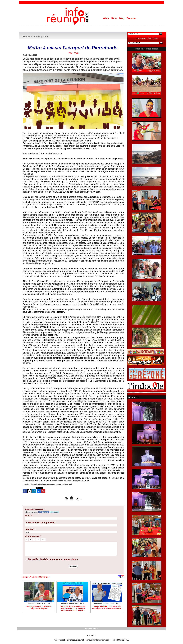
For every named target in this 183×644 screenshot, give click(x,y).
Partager (79, 499)
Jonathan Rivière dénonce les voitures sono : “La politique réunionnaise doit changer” (73, 609)
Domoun (131, 18)
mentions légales (91, 628)
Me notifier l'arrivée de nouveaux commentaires (53, 559)
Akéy (106, 18)
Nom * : (29, 516)
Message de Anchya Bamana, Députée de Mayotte (39, 608)
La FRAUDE (133, 397)
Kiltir (114, 18)
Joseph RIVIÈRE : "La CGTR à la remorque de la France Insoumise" (107, 608)
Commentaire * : (34, 536)
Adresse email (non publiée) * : (41, 522)
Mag (122, 18)
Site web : (30, 529)
